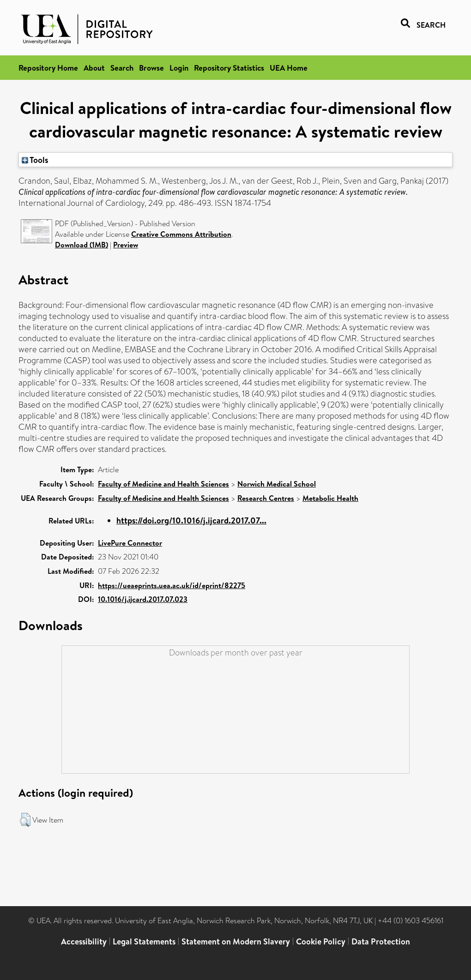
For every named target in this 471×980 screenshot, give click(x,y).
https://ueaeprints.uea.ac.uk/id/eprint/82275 (172, 585)
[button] (25, 820)
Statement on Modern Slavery (236, 941)
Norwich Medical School (277, 484)
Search (122, 68)
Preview (126, 245)
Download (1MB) (82, 245)
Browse (151, 68)
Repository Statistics (229, 68)
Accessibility (84, 941)
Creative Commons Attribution (181, 234)
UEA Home (289, 68)
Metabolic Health (330, 498)
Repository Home (48, 68)
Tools (35, 160)
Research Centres (266, 498)
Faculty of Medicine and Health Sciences (163, 484)
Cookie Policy (321, 941)
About (94, 68)
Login (179, 68)
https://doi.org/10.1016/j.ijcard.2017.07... (191, 520)
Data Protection (381, 941)
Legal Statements (144, 941)
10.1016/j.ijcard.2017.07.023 (143, 599)
